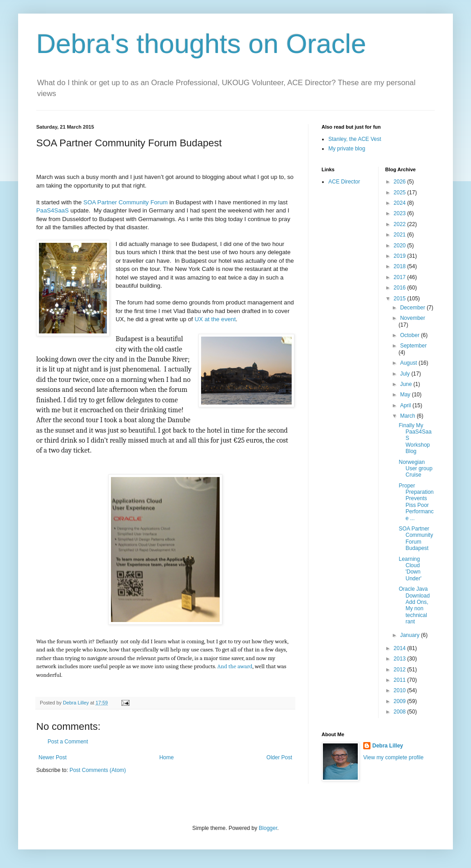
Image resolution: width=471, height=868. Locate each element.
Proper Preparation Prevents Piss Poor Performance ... (416, 502)
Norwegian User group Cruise (415, 469)
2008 (400, 712)
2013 (400, 659)
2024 (400, 203)
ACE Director (344, 182)
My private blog (347, 149)
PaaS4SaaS (53, 210)
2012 (400, 670)
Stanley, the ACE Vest (355, 139)
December (413, 308)
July (406, 374)
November (412, 318)
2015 (400, 299)
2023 (400, 213)
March (408, 416)
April (406, 405)
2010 (400, 690)
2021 (400, 235)
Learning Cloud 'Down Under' (410, 569)
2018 (400, 266)
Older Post (279, 757)
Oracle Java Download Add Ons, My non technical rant (414, 605)
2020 (400, 246)
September (413, 346)
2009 (400, 701)
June (406, 384)
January (410, 635)
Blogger (268, 828)
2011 (400, 680)
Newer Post (53, 757)
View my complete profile (393, 757)
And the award (235, 666)
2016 (400, 288)
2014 (400, 648)
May (406, 395)
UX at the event (215, 319)
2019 (400, 256)
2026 (400, 182)
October (410, 335)
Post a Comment (68, 742)
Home (167, 757)
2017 (400, 277)
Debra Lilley (388, 746)
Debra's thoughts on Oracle (201, 44)
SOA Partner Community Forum (125, 202)
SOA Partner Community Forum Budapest (416, 538)
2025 (400, 193)
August (409, 363)
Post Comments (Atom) (98, 770)
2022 (400, 224)
